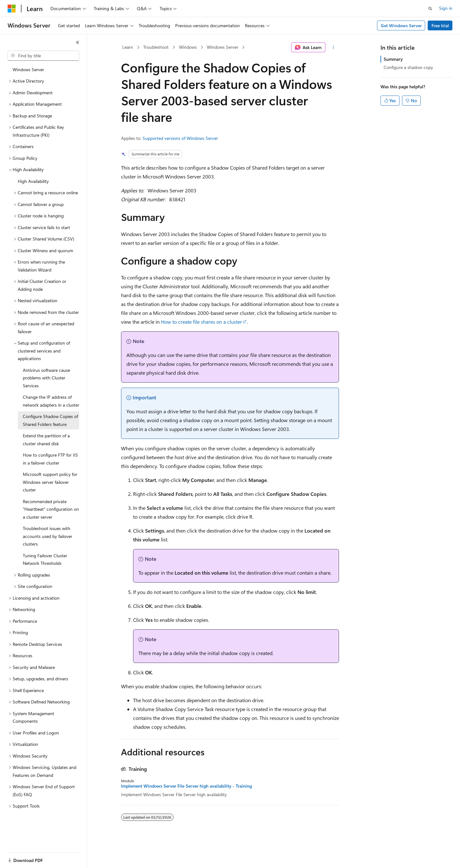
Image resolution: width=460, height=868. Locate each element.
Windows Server (223, 47)
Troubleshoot (156, 47)
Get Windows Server (401, 25)
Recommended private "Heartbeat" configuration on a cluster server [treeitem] (51, 509)
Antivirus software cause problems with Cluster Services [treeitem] (46, 378)
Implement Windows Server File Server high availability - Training (186, 786)
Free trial (440, 25)
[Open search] (430, 9)
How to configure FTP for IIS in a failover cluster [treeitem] (50, 459)
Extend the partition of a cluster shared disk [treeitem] (46, 440)
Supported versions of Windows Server (180, 138)
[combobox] (43, 56)
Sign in (446, 8)
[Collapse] (78, 42)
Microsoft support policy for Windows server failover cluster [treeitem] (50, 482)
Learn (128, 47)
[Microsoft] (12, 9)
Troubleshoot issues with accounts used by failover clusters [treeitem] (48, 536)
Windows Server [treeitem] (28, 69)
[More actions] (333, 47)
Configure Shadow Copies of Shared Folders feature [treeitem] (50, 420)
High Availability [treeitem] (33, 181)
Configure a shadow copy (408, 67)
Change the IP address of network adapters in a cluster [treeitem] (51, 401)
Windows (188, 47)
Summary (393, 59)
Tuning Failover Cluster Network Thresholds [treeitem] (45, 559)
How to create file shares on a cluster (201, 322)
